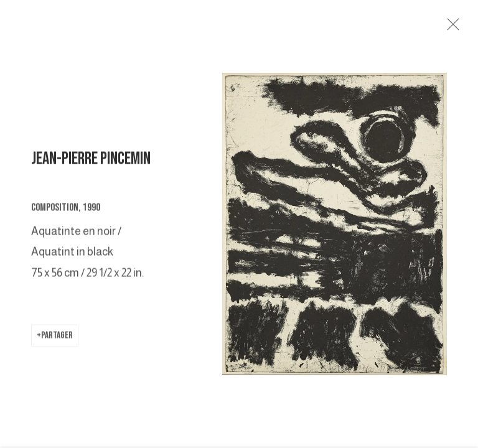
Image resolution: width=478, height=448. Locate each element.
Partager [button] (57, 338)
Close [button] (451, 28)
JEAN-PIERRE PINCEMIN (91, 161)
